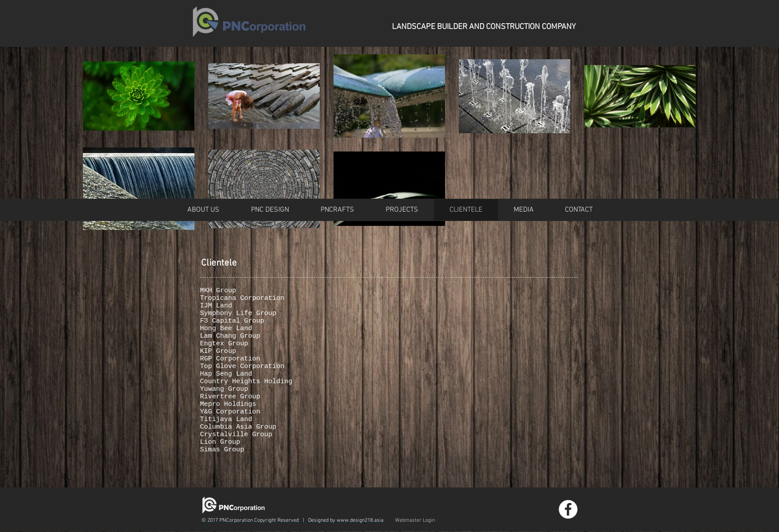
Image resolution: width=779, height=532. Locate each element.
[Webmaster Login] (415, 520)
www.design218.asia (360, 520)
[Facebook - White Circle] (568, 509)
